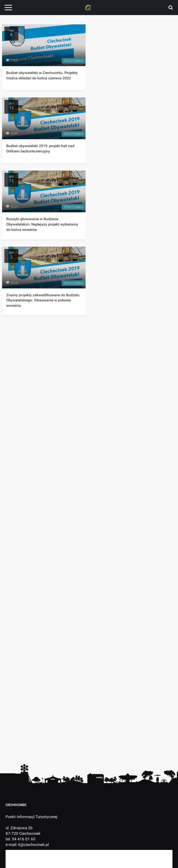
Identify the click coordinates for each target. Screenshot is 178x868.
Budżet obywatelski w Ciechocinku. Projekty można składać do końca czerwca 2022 (42, 75)
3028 (12, 283)
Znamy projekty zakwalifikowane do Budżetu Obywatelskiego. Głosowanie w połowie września (43, 300)
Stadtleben (74, 61)
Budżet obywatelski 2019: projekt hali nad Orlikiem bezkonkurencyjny (40, 148)
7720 (12, 60)
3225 (12, 207)
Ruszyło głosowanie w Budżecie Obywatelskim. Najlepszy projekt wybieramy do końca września (42, 224)
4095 (12, 133)
